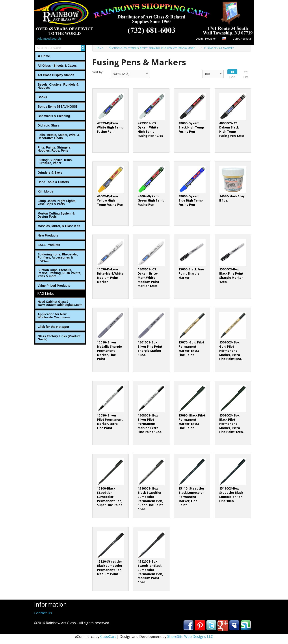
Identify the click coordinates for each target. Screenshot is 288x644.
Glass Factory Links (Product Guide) (59, 338)
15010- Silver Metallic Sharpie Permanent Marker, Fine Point (109, 351)
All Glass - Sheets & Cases (57, 66)
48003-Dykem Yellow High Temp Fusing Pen (110, 200)
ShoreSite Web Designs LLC (190, 637)
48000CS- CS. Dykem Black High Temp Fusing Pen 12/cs (232, 129)
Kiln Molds (46, 191)
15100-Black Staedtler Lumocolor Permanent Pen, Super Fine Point (110, 497)
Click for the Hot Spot (53, 327)
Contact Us (43, 613)
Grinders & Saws (50, 172)
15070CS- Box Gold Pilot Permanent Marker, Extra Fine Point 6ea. (231, 351)
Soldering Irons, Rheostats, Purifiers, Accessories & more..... (58, 257)
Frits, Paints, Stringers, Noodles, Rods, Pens (55, 149)
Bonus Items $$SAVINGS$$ (58, 106)
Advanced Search (49, 39)
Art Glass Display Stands (56, 75)
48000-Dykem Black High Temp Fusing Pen (191, 127)
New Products (48, 235)
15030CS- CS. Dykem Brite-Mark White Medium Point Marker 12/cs (149, 278)
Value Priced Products (54, 286)
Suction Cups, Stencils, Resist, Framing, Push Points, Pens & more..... (59, 273)
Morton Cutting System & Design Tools (56, 215)
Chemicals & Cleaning (54, 116)
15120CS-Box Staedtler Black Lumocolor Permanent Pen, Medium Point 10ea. (150, 572)
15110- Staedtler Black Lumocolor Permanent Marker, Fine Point (191, 497)
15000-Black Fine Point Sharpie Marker (191, 273)
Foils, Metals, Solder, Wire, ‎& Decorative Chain (59, 136)
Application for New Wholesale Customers (54, 316)
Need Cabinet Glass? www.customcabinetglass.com (60, 303)
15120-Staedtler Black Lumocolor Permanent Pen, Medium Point (110, 568)
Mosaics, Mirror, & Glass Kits (59, 226)
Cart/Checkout (242, 39)
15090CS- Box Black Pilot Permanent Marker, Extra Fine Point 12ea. (231, 424)
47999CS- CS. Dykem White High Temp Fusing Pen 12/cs (150, 129)
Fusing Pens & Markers (219, 48)
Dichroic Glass (48, 125)
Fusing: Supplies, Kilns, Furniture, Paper (55, 161)
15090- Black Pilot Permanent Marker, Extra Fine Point (192, 422)
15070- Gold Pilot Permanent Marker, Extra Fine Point (191, 349)
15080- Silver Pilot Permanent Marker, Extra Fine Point (110, 422)
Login (199, 39)
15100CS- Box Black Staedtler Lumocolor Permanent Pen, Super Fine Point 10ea (150, 499)
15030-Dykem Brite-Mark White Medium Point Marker (110, 276)
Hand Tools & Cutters (53, 182)
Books (42, 97)
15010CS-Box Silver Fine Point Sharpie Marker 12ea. (150, 349)
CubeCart (108, 637)
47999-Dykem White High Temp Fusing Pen (110, 127)
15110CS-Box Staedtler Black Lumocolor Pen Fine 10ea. (231, 495)
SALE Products (49, 245)
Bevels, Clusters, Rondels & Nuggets (58, 86)
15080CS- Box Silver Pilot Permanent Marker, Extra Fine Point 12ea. (150, 424)
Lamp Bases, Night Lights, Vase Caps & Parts (57, 202)
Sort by (97, 72)
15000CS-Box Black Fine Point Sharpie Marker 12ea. (231, 276)
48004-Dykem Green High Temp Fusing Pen (151, 200)
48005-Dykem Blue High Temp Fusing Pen (191, 200)
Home (44, 56)
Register (210, 39)
